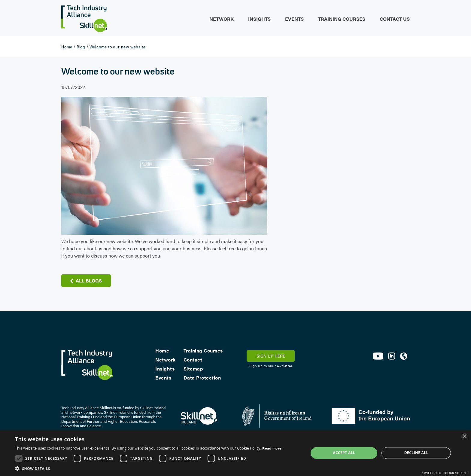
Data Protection (202, 378)
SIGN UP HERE (271, 356)
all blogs (89, 281)
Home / (68, 47)
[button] (148, 468)
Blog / (82, 47)
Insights (259, 19)
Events (294, 19)
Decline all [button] (416, 453)
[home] (84, 16)
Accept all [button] (344, 453)
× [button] (464, 436)
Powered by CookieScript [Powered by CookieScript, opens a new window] (444, 473)
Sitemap (193, 369)
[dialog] (235, 453)
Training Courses (342, 19)
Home (162, 351)
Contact (193, 360)
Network (222, 19)
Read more (272, 448)
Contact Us (395, 19)
